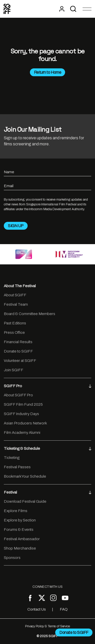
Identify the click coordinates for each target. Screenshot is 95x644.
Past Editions (15, 323)
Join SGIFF (14, 370)
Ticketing (12, 458)
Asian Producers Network (25, 423)
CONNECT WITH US (47, 587)
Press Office (14, 333)
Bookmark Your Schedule (25, 476)
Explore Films (16, 511)
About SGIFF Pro (18, 395)
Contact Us (37, 609)
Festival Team (16, 304)
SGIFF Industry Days (21, 414)
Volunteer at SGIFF (20, 361)
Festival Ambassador (22, 539)
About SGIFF (15, 295)
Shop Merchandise (20, 548)
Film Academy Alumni (22, 433)
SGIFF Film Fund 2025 (23, 404)
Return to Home (48, 72)
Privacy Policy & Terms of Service (48, 626)
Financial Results (18, 342)
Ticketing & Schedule (48, 448)
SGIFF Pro (48, 386)
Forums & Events (19, 530)
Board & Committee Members (30, 314)
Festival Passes (17, 467)
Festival (48, 492)
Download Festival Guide (25, 501)
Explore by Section (20, 520)
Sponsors (12, 558)
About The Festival (20, 286)
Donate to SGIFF (18, 351)
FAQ (64, 609)
